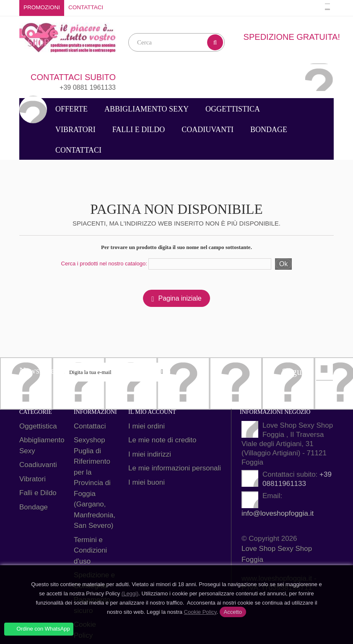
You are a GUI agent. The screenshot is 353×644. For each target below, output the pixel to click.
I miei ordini (147, 426)
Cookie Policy (200, 612)
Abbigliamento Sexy (147, 109)
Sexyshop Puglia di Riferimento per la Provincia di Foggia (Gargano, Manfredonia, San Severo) (95, 483)
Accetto (233, 612)
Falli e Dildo (139, 130)
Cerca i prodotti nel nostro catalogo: (104, 264)
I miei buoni (147, 482)
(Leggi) (130, 593)
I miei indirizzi (150, 454)
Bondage (269, 130)
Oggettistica (233, 109)
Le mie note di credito (162, 440)
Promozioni (42, 7)
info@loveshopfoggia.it (278, 513)
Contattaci (86, 7)
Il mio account (152, 412)
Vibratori (75, 130)
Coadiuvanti (208, 130)
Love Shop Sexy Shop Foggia (277, 554)
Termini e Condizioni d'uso (90, 551)
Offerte (71, 109)
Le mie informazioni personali (175, 468)
